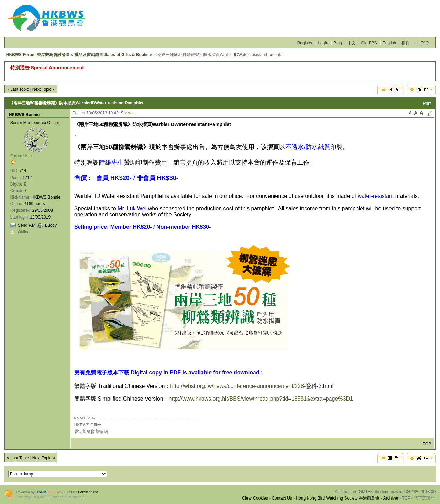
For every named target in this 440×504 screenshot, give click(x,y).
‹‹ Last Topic (18, 89)
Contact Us (282, 498)
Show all (129, 113)
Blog (338, 43)
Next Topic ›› (44, 89)
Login (323, 43)
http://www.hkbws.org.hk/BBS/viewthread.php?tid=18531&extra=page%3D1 (261, 399)
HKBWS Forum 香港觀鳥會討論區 (38, 55)
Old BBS (369, 43)
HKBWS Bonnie (24, 115)
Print (427, 103)
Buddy (51, 225)
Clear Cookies (255, 498)
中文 (352, 43)
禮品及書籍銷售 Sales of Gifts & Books (111, 55)
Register (305, 43)
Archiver (391, 498)
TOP (427, 444)
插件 (406, 43)
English (389, 43)
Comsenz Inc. (89, 492)
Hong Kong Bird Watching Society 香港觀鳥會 (338, 498)
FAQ (425, 43)
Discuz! (41, 492)
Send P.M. (27, 225)
